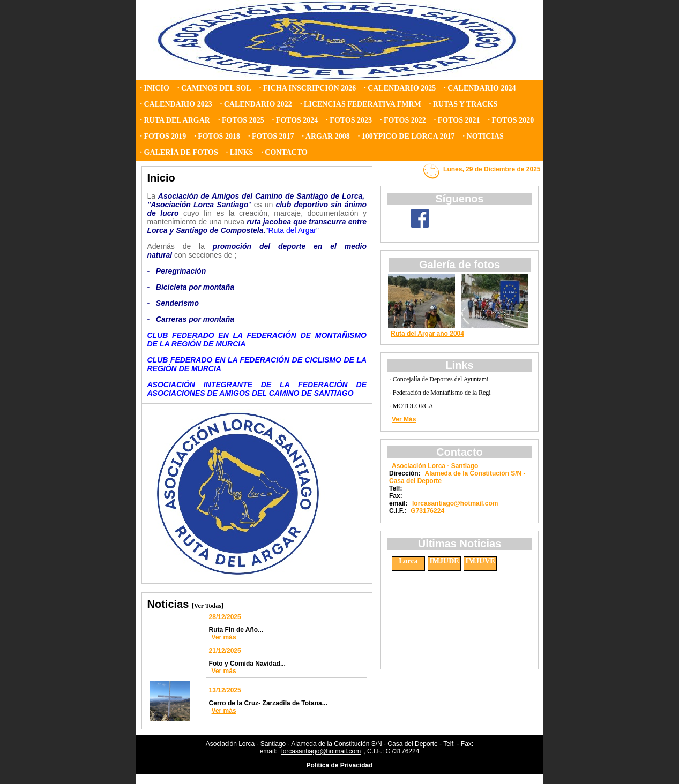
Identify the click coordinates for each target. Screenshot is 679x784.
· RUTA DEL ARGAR (175, 120)
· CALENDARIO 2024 (480, 88)
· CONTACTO (284, 152)
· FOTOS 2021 (457, 120)
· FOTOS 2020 (511, 120)
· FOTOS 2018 (217, 136)
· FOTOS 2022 (403, 120)
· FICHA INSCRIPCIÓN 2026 (308, 88)
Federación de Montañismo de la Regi (442, 393)
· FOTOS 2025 (241, 120)
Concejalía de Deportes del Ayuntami (441, 379)
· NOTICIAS (483, 136)
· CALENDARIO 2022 (256, 104)
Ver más (224, 637)
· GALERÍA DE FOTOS (179, 152)
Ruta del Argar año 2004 (427, 334)
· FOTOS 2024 (295, 120)
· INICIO (155, 88)
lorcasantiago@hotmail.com (321, 751)
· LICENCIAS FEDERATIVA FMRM (361, 104)
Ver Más (404, 419)
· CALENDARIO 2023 (176, 104)
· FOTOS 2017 (271, 136)
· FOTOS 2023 (349, 120)
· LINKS (240, 152)
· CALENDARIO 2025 (400, 88)
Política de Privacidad (339, 765)
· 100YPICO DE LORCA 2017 (406, 136)
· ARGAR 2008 (326, 136)
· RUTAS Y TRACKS (464, 104)
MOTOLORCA (413, 406)
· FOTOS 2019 (163, 136)
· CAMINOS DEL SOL (214, 88)
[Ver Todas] (208, 606)
